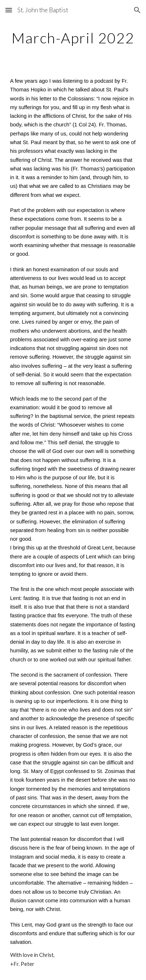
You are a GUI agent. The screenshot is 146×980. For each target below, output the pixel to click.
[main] (73, 38)
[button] (9, 10)
